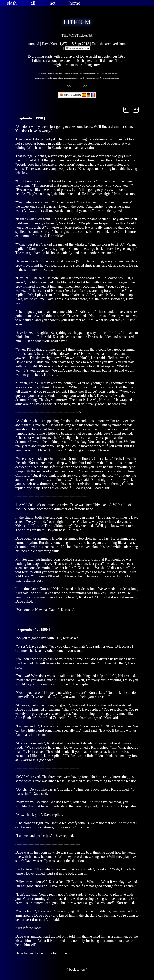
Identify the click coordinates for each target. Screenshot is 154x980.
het (52, 3)
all (33, 3)
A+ (126, 109)
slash (12, 3)
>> (85, 86)
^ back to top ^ (77, 969)
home (75, 3)
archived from (115, 44)
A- (136, 109)
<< (69, 86)
